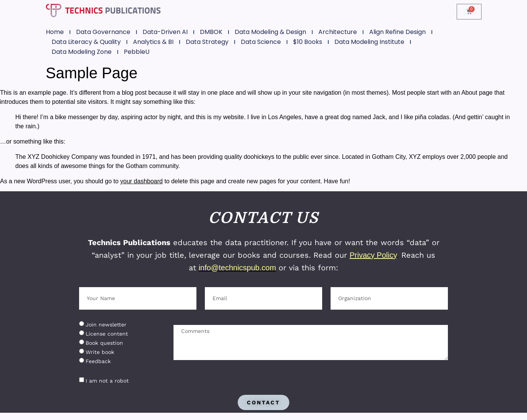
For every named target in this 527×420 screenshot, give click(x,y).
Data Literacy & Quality (86, 42)
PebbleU (137, 52)
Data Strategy (207, 42)
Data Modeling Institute (369, 42)
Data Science (261, 42)
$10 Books (308, 42)
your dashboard (142, 181)
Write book (100, 352)
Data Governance (103, 32)
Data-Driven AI (165, 32)
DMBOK (211, 32)
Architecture (338, 32)
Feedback (98, 361)
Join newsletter (106, 325)
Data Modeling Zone (82, 52)
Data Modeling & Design (270, 32)
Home (55, 32)
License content (107, 334)
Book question (104, 343)
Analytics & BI (153, 42)
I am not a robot (107, 381)
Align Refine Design (397, 32)
